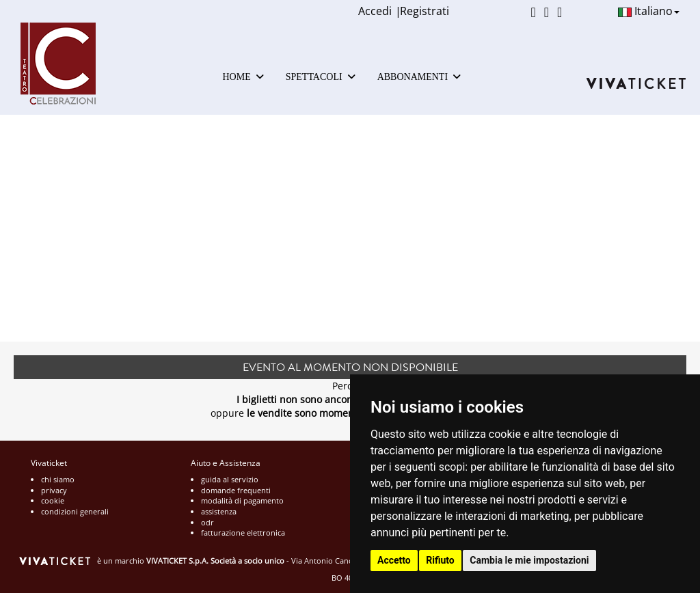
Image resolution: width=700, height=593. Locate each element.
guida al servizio (230, 479)
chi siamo (58, 479)
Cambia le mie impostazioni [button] (529, 560)
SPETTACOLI (321, 77)
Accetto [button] (394, 560)
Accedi (375, 11)
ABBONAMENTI (419, 77)
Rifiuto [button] (440, 560)
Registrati (425, 11)
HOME (243, 77)
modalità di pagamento (242, 500)
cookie (53, 500)
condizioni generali (75, 511)
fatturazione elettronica (243, 533)
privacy (54, 490)
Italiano (649, 11)
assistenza (219, 511)
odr (207, 522)
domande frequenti (236, 490)
